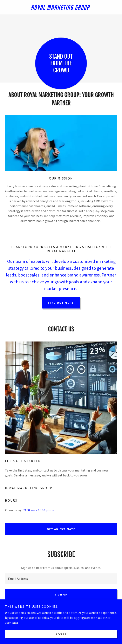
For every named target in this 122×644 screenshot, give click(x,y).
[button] (53, 510)
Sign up (61, 594)
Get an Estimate (61, 529)
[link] (61, 7)
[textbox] (61, 579)
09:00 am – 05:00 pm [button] (37, 510)
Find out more (61, 303)
